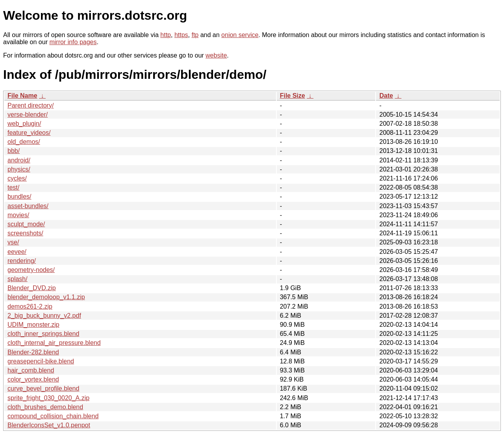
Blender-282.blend (33, 352)
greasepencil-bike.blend (41, 361)
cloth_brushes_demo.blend (45, 407)
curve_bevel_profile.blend (43, 388)
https (181, 35)
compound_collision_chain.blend (53, 416)
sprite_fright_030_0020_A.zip (48, 398)
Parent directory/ (31, 105)
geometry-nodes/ (31, 270)
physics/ (19, 169)
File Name (22, 96)
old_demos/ (24, 142)
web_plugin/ (24, 124)
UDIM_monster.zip (33, 325)
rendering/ (22, 261)
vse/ (13, 242)
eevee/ (17, 252)
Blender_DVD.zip (32, 288)
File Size (293, 96)
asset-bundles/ (28, 206)
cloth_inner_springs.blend (43, 334)
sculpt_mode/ (26, 224)
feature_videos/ (29, 133)
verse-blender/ (28, 115)
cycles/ (17, 178)
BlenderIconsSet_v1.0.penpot (49, 425)
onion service (240, 35)
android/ (19, 160)
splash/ (18, 279)
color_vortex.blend (33, 379)
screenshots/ (25, 233)
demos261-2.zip (30, 306)
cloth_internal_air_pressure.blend (54, 343)
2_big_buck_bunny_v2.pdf (44, 316)
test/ (13, 187)
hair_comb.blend (31, 370)
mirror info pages (73, 42)
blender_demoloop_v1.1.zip (46, 297)
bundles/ (19, 197)
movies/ (18, 215)
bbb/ (14, 151)
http (166, 35)
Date (386, 96)
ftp (195, 35)
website (216, 55)
